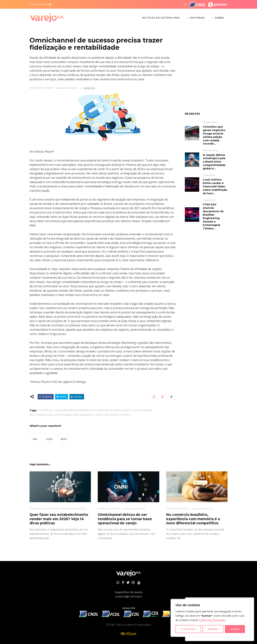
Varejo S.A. (90, 88)
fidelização (123, 410)
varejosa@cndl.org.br (128, 596)
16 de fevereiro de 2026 (74, 509)
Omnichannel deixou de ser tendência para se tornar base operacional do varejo (125, 519)
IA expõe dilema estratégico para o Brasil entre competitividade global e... (214, 162)
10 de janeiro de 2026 (202, 509)
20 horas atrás (210, 150)
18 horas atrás (210, 122)
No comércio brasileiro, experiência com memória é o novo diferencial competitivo (193, 519)
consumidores (64, 410)
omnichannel (63, 415)
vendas (125, 415)
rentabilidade (83, 415)
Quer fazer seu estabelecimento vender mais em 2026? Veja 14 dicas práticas (59, 519)
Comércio (46, 410)
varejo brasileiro (107, 415)
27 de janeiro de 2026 (134, 509)
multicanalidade (41, 415)
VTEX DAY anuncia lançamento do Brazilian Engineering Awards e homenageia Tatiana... (213, 216)
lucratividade (142, 410)
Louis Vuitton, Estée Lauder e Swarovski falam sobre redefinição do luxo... (215, 186)
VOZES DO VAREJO (41, 88)
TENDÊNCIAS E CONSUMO (45, 509)
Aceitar (235, 629)
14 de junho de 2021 (66, 88)
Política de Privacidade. (212, 620)
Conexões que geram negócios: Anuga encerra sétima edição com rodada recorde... (214, 135)
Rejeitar (213, 629)
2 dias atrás (209, 175)
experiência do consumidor (94, 410)
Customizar (188, 629)
